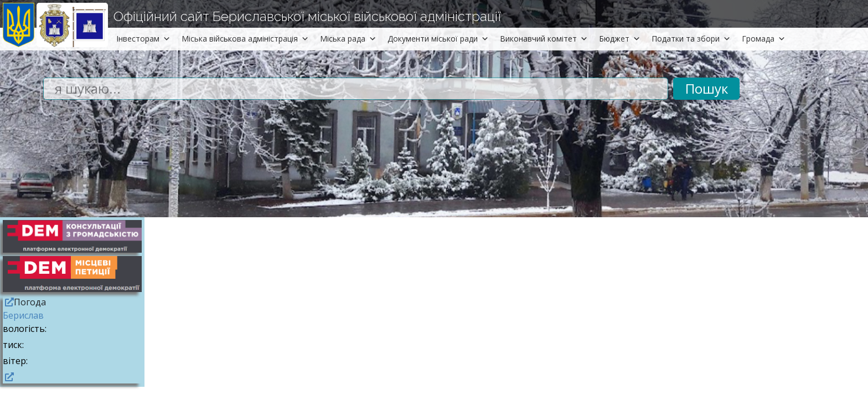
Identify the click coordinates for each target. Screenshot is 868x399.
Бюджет (620, 39)
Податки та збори (691, 39)
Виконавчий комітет (544, 39)
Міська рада (348, 39)
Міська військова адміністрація (245, 39)
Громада (764, 39)
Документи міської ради (438, 39)
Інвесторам (143, 39)
